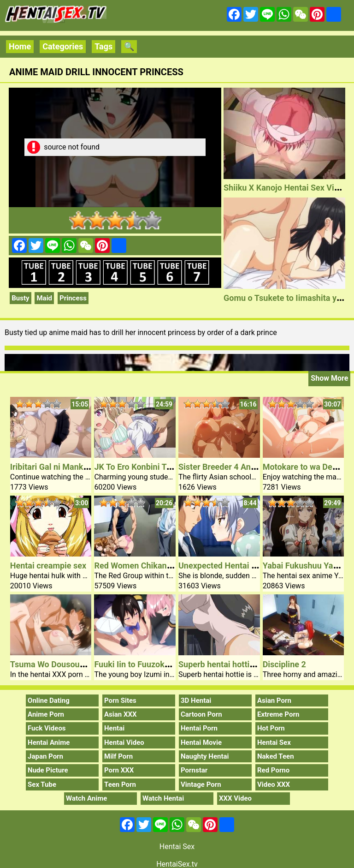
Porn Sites (120, 700)
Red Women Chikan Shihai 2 (146, 566)
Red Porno (273, 770)
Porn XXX (119, 770)
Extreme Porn (278, 714)
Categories (63, 46)
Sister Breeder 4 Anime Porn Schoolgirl (251, 467)
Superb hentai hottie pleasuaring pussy (251, 664)
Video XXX (274, 784)
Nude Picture (48, 770)
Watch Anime (86, 798)
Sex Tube (42, 784)
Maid (44, 298)
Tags (103, 46)
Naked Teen (276, 756)
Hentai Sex (274, 742)
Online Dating (49, 700)
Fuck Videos (47, 728)
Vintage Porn (201, 784)
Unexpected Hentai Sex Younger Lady (248, 566)
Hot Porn (271, 728)
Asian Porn (274, 700)
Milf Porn (118, 756)
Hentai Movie (201, 742)
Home (20, 46)
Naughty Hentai (205, 756)
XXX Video (235, 798)
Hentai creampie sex (48, 566)
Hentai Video (124, 742)
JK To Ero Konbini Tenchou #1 (150, 467)
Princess (73, 298)
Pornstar (194, 770)
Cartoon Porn (201, 714)
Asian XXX (120, 714)
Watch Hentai (163, 798)
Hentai (114, 728)
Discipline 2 (284, 664)
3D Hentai (196, 700)
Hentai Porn (199, 728)
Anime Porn (46, 714)
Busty (20, 298)
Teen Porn (120, 784)
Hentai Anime (49, 742)
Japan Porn (45, 756)
